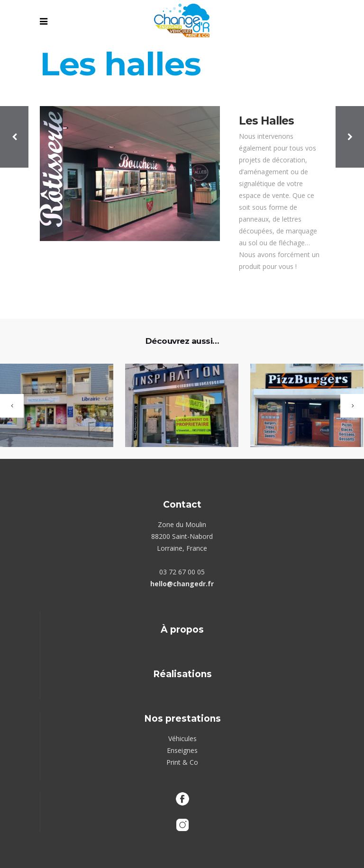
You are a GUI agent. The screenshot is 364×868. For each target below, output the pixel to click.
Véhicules (182, 738)
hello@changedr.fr (182, 584)
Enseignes (182, 750)
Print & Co (182, 762)
